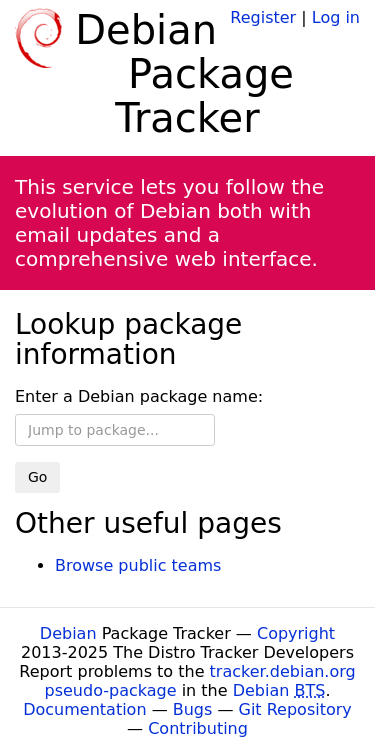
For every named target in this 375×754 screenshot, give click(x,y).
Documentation (84, 709)
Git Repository (295, 709)
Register (263, 17)
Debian (68, 633)
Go (37, 477)
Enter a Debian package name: (139, 396)
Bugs (193, 709)
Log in (336, 17)
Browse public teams (138, 565)
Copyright (296, 633)
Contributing (198, 728)
